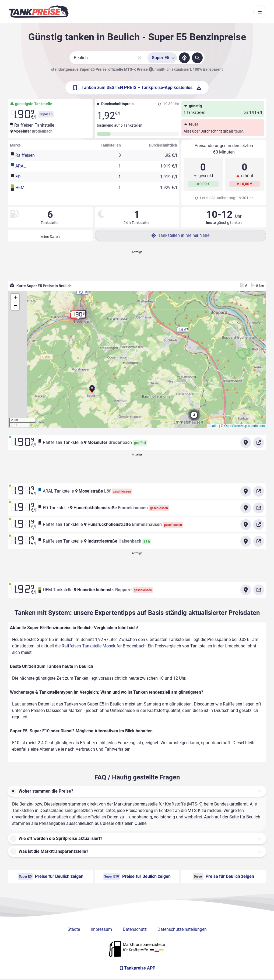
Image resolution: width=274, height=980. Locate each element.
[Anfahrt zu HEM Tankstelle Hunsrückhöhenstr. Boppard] (246, 590)
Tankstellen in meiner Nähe (180, 235)
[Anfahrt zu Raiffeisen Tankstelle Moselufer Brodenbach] (246, 443)
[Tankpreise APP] (137, 968)
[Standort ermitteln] (184, 58)
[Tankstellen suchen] (197, 58)
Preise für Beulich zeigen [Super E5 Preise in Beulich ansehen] (51, 876)
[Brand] (39, 12)
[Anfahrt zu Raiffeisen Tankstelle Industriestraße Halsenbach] (246, 541)
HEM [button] (20, 188)
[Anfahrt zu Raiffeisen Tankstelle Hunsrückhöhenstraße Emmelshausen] (246, 525)
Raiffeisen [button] (25, 155)
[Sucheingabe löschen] (139, 58)
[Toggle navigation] (260, 12)
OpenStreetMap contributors (245, 426)
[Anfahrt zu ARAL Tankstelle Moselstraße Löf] (246, 491)
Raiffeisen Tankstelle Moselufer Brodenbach (104, 646)
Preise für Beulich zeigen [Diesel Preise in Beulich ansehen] (223, 876)
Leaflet (213, 426)
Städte (74, 929)
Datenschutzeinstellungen (182, 929)
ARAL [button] (21, 166)
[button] (92, 391)
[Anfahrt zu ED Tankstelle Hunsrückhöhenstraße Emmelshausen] (246, 508)
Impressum (101, 929)
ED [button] (18, 177)
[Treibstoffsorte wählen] (162, 58)
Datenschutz (135, 929)
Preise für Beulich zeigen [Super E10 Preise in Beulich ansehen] (137, 876)
